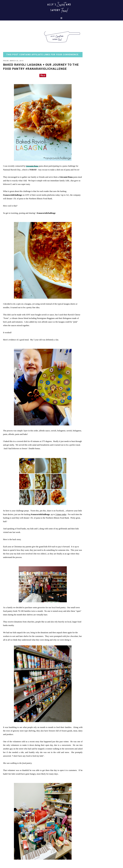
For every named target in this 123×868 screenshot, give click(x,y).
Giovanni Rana (32, 166)
